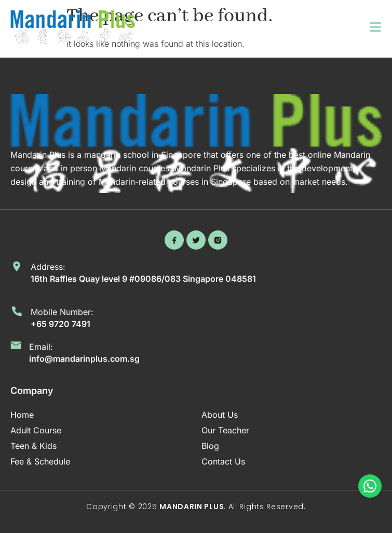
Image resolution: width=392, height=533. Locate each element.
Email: (41, 347)
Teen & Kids (33, 446)
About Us (220, 415)
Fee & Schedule (40, 461)
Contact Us (223, 461)
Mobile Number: (62, 312)
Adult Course (36, 430)
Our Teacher (225, 430)
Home (22, 415)
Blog (210, 446)
